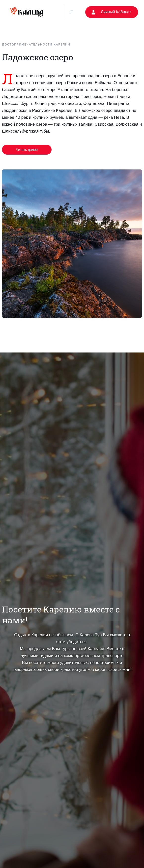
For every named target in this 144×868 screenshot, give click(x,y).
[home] (26, 12)
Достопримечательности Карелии (36, 45)
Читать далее (27, 150)
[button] (72, 12)
